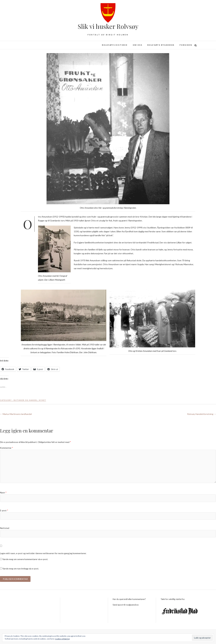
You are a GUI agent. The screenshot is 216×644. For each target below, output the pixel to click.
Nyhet (42, 400)
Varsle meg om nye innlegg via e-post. (21, 569)
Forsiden (186, 45)
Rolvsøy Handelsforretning (202, 414)
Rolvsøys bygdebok (161, 45)
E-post (4, 510)
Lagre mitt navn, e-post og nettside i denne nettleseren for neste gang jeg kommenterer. (43, 553)
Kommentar (7, 448)
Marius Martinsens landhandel (16, 414)
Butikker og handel (26, 400)
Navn (3, 493)
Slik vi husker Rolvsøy (108, 26)
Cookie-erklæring (62, 639)
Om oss (137, 45)
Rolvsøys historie (115, 45)
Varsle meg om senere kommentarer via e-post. (25, 559)
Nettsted (5, 528)
